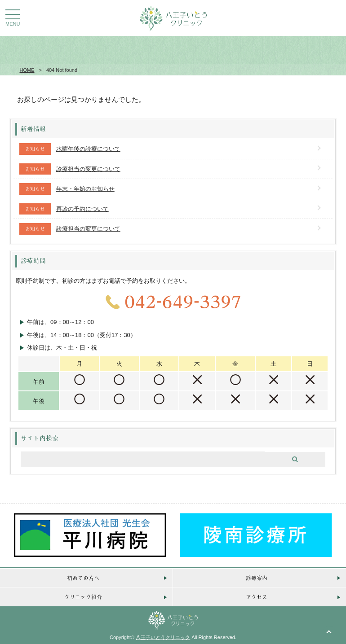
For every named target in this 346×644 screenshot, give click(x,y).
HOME (27, 70)
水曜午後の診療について (88, 149)
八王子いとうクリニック (163, 637)
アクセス (257, 597)
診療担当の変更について (88, 169)
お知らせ (35, 149)
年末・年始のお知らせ (85, 189)
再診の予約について (82, 209)
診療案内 (257, 578)
